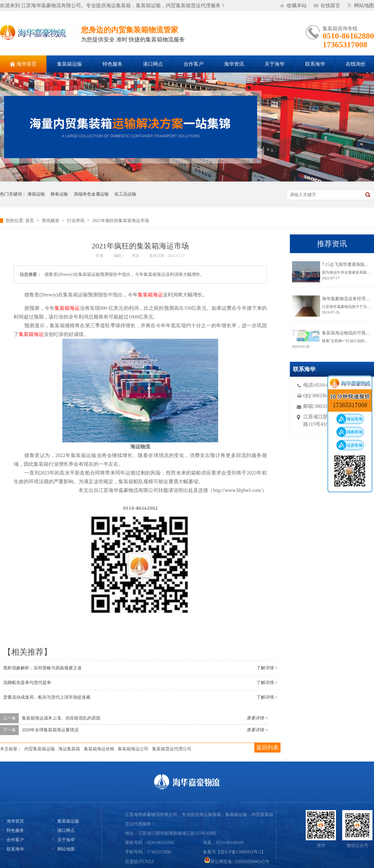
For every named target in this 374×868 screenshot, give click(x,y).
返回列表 (267, 748)
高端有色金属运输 (91, 194)
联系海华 (15, 849)
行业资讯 (76, 221)
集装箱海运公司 (133, 749)
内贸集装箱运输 (40, 749)
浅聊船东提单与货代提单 (27, 683)
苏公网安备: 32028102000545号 (237, 862)
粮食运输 (59, 194)
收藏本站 (297, 5)
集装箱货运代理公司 (172, 749)
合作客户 (15, 840)
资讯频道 (50, 221)
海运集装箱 (69, 749)
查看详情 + (257, 718)
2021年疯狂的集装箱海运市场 (121, 221)
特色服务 (15, 830)
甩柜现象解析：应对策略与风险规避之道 (42, 668)
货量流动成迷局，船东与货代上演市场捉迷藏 (47, 697)
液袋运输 (36, 194)
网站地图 (364, 5)
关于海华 (66, 840)
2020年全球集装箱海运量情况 (50, 730)
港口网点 (66, 830)
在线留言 (330, 5)
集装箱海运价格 (99, 749)
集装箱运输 (68, 821)
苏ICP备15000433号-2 (241, 852)
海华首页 (15, 821)
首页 (30, 221)
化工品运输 (125, 194)
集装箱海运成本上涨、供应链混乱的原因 (61, 718)
